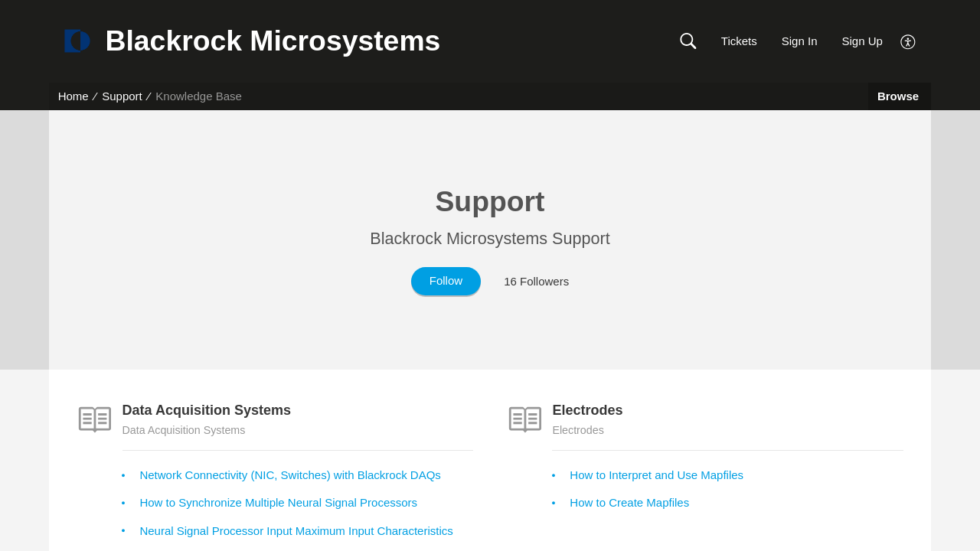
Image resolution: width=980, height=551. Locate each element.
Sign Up (862, 41)
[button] (688, 42)
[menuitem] (908, 40)
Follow (446, 280)
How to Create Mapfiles (629, 502)
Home (73, 96)
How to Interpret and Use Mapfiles (657, 475)
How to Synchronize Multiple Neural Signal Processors (278, 502)
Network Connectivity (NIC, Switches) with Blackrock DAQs (290, 475)
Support (122, 96)
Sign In (800, 41)
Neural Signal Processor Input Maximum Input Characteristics (296, 531)
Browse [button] (900, 96)
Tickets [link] (739, 41)
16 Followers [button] (536, 281)
